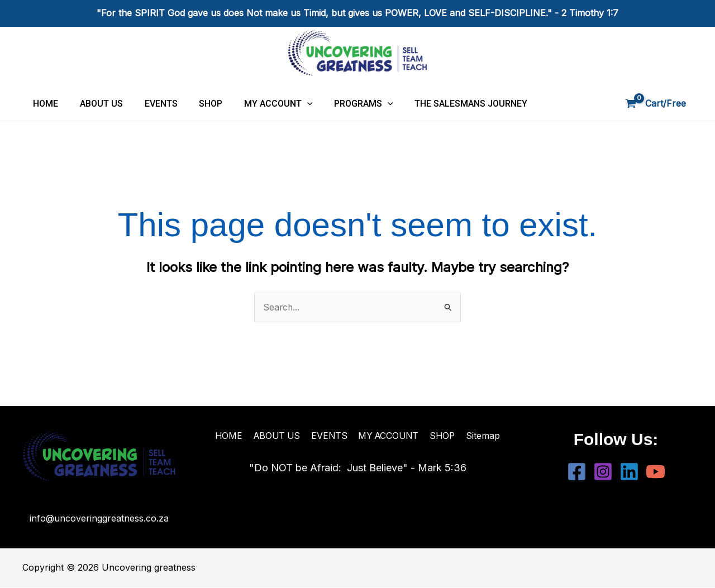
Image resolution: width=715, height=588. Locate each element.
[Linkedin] (629, 472)
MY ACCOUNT (262, 104)
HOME (44, 104)
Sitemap (482, 436)
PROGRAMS (344, 104)
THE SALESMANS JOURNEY (447, 104)
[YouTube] (656, 472)
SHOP (198, 104)
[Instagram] (603, 472)
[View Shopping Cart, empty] (657, 104)
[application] (290, 104)
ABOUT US (96, 104)
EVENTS (152, 104)
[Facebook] (577, 472)
